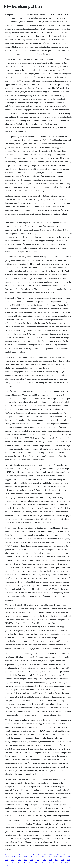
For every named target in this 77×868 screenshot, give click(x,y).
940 (49, 857)
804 (31, 857)
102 (60, 863)
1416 (67, 863)
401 (38, 860)
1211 (7, 866)
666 (55, 863)
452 (56, 860)
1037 (64, 854)
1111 (62, 860)
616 (12, 863)
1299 (44, 860)
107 (69, 860)
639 (43, 857)
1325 (19, 860)
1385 (62, 857)
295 (7, 863)
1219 (37, 863)
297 (7, 854)
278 (26, 857)
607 (18, 863)
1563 (7, 857)
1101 (13, 854)
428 (20, 857)
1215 (13, 860)
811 (31, 863)
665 (26, 860)
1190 (33, 854)
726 (45, 854)
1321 (32, 860)
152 (7, 860)
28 (43, 863)
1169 (13, 857)
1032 (51, 854)
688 (39, 854)
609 (37, 857)
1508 (55, 857)
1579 (26, 854)
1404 (68, 857)
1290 (57, 854)
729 (50, 860)
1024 (48, 863)
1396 (24, 863)
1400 (19, 854)
